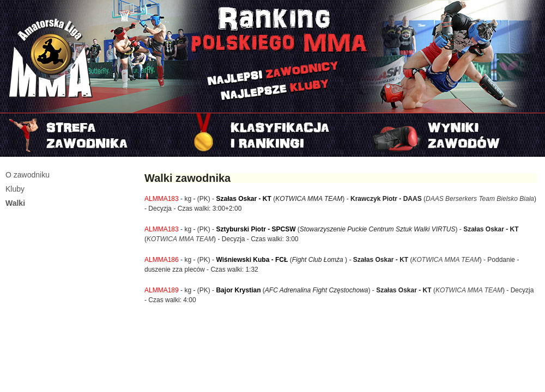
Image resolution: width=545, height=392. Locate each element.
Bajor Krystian (238, 290)
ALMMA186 (162, 260)
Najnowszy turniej (454, 135)
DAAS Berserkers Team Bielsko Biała (480, 199)
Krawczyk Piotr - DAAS (386, 199)
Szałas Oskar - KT (243, 199)
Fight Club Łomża (319, 260)
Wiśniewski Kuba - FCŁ (252, 260)
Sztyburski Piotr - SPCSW (256, 229)
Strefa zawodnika (91, 135)
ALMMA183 (162, 199)
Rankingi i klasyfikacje (272, 135)
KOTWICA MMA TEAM (309, 199)
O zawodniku (28, 175)
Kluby (15, 189)
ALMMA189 (162, 290)
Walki (15, 203)
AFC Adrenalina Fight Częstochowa (317, 290)
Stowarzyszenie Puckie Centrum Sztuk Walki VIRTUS (378, 229)
